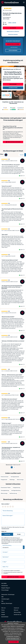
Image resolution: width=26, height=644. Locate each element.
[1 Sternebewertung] (3, 506)
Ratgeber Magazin (6, 588)
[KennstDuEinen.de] (10, 3)
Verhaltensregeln (5, 529)
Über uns (3, 608)
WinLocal (16, 610)
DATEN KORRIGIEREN (13, 50)
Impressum (16, 608)
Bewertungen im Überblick (13, 31)
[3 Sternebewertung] (8, 506)
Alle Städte (4, 583)
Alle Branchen (5, 586)
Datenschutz (4, 594)
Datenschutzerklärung (9, 572)
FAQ (2, 601)
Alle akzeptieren (14, 642)
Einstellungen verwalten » (13, 636)
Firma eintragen (5, 590)
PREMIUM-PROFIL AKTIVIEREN (13, 44)
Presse (3, 610)
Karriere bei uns (18, 615)
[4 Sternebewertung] (10, 506)
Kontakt (3, 615)
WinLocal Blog (17, 612)
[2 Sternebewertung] (5, 506)
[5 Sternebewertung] (13, 506)
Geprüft (22, 176)
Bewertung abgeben (13, 34)
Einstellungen (11, 594)
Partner (3, 612)
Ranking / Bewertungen (7, 603)
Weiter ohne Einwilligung (13, 639)
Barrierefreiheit (5, 617)
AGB (6, 571)
